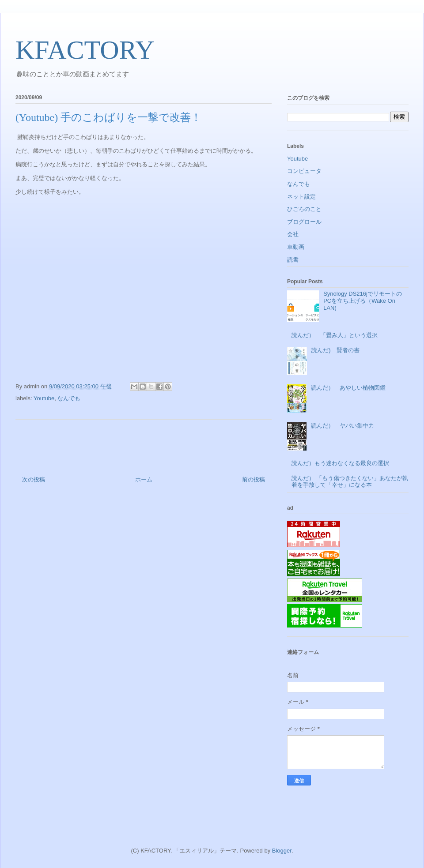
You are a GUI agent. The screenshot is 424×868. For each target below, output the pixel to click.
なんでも (69, 398)
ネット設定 (301, 197)
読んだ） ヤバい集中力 (343, 426)
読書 (293, 260)
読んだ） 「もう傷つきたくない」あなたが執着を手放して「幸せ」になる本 (350, 482)
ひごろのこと (304, 209)
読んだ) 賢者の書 (335, 350)
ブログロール (304, 222)
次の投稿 (34, 479)
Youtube (44, 398)
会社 (293, 234)
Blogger (282, 851)
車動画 (296, 247)
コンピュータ (304, 171)
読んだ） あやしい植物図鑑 (348, 388)
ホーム (144, 479)
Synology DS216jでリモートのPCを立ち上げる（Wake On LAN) (363, 301)
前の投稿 (254, 479)
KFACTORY (85, 50)
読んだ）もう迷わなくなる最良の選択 (340, 463)
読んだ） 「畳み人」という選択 (335, 335)
